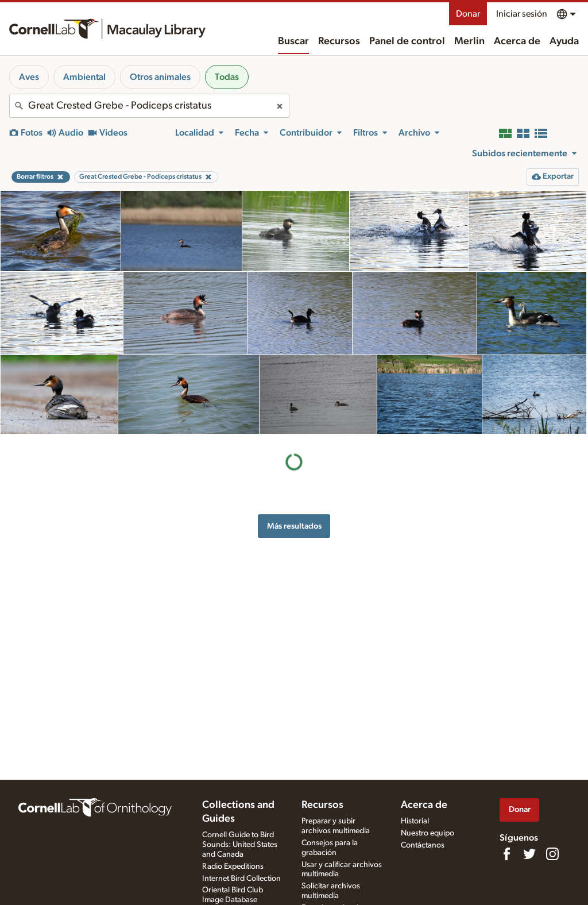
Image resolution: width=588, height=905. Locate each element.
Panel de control (407, 41)
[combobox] (149, 106)
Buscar (293, 41)
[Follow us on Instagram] (552, 854)
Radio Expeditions (233, 867)
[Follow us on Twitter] (529, 854)
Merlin (469, 41)
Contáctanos (423, 845)
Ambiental (84, 77)
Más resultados (294, 526)
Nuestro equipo (428, 833)
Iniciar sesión (522, 14)
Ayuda (564, 41)
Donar (468, 14)
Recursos (339, 41)
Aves (29, 77)
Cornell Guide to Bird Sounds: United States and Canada (240, 845)
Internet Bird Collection (241, 879)
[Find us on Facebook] (506, 854)
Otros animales (160, 77)
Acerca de (517, 41)
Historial (415, 821)
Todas (227, 77)
